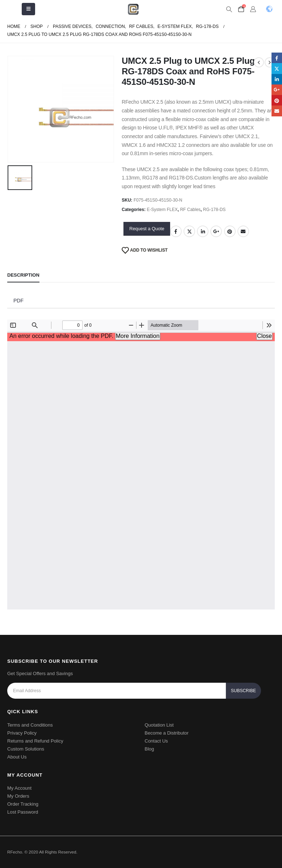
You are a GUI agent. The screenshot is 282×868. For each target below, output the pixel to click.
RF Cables (190, 210)
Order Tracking (23, 804)
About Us (17, 757)
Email (243, 231)
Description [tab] (23, 275)
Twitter (189, 231)
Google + (216, 231)
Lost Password (23, 812)
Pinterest (230, 231)
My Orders (18, 796)
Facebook (176, 231)
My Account (19, 788)
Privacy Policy (22, 733)
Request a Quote (147, 229)
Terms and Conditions (30, 725)
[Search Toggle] (229, 9)
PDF (18, 301)
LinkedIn (203, 231)
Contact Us (156, 741)
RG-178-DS (214, 210)
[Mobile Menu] (28, 9)
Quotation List (159, 725)
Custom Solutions (26, 749)
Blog (150, 749)
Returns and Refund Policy (35, 741)
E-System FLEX (162, 210)
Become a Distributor (167, 733)
